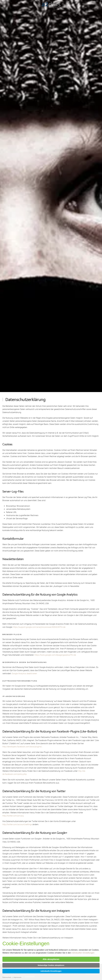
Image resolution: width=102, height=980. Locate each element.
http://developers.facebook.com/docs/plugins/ (22, 747)
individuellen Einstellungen (83, 953)
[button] (4, 5)
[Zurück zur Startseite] (51, 5)
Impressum (17, 977)
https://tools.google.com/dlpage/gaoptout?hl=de (55, 655)
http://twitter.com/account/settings (17, 824)
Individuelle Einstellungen (51, 971)
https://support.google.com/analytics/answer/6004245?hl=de (39, 627)
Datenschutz (7, 977)
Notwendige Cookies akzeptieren (51, 965)
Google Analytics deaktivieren (24, 674)
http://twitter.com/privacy (13, 816)
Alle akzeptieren (51, 959)
